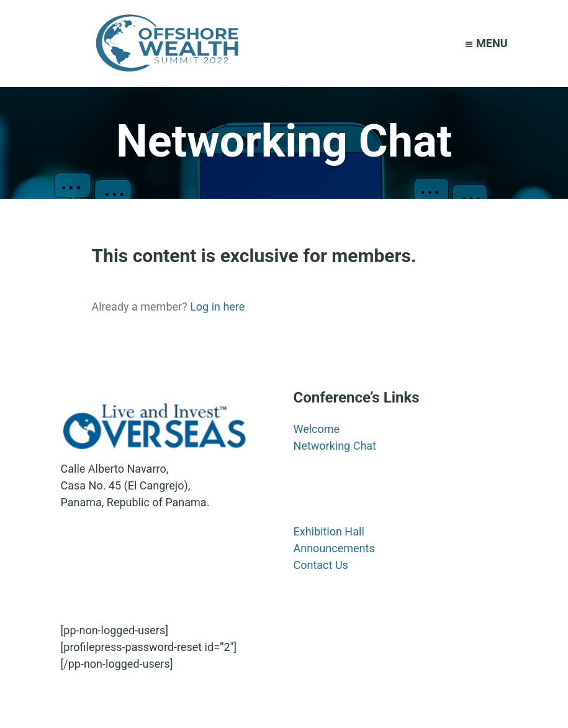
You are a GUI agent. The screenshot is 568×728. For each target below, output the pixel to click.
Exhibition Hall (329, 531)
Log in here (217, 307)
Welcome (317, 429)
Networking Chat (335, 446)
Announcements (334, 548)
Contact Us (321, 565)
